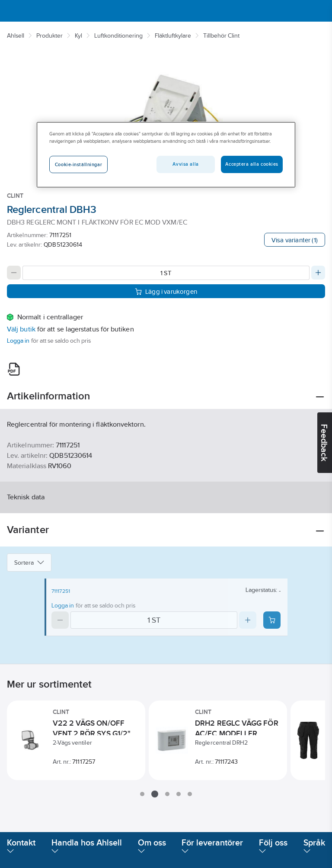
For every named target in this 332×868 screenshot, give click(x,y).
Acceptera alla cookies (252, 164)
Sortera (29, 563)
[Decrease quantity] (14, 273)
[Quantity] (166, 273)
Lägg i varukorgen (166, 291)
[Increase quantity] (318, 273)
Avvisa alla (185, 164)
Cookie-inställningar (78, 164)
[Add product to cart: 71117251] (272, 620)
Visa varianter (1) (295, 240)
